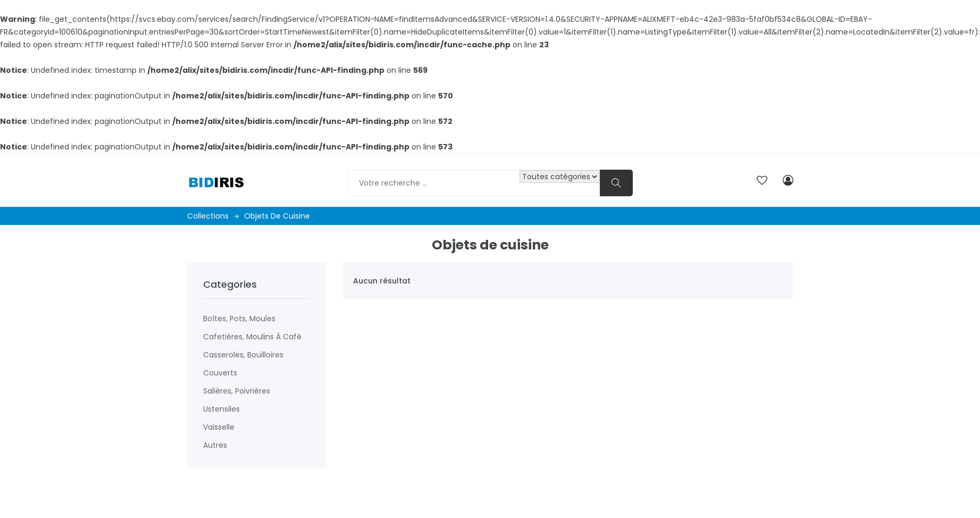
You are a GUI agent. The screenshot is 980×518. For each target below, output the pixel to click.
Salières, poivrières (237, 391)
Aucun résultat (382, 281)
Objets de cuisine (277, 216)
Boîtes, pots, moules (239, 319)
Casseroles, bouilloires (243, 355)
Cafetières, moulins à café (252, 337)
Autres (215, 445)
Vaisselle (219, 427)
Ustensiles (221, 409)
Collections (213, 216)
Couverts (220, 373)
